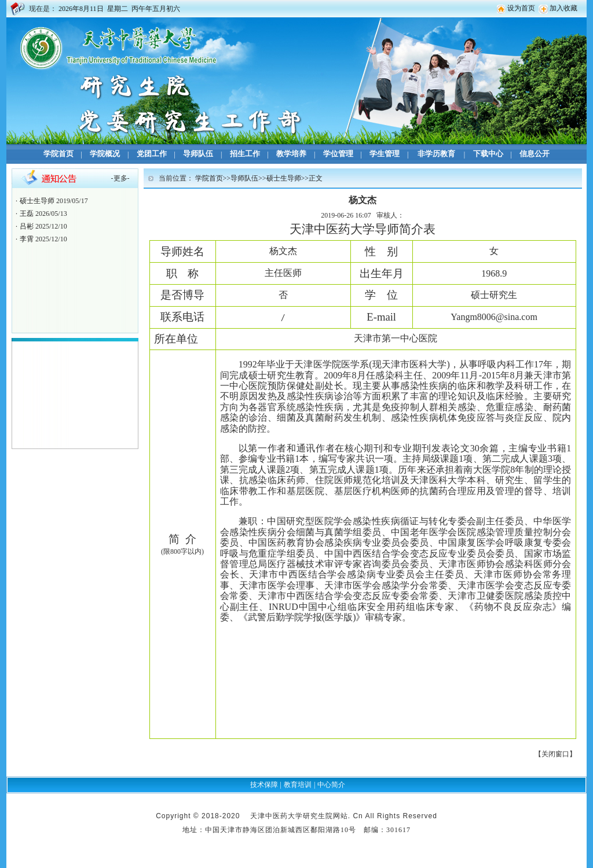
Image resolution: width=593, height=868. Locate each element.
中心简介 (331, 785)
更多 (120, 178)
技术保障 (264, 785)
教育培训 (298, 785)
